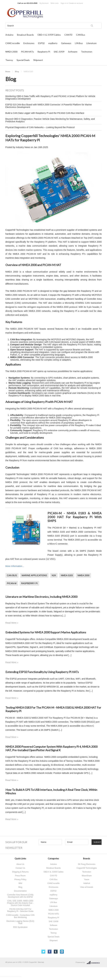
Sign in (63, 3)
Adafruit (87, 883)
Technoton (87, 52)
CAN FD (68, 35)
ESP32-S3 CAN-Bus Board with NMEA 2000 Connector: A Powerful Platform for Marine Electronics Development (49, 106)
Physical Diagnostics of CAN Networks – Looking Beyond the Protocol (40, 127)
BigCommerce (94, 963)
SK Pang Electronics (87, 864)
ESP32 (41, 43)
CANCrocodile (13, 43)
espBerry (53, 43)
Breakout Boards (25, 35)
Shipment (38, 60)
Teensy (9, 60)
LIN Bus (79, 43)
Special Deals (23, 60)
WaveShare (87, 876)
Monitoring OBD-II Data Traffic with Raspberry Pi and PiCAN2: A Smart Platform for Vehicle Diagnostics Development (50, 97)
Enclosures (29, 43)
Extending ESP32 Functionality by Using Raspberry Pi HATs (42, 672)
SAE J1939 (59, 52)
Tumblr (56, 952)
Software (73, 52)
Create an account (76, 3)
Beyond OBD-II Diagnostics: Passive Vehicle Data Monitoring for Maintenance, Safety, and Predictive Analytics (50, 120)
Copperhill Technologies (87, 868)
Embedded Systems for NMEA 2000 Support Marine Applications (46, 632)
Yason (87, 880)
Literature (91, 43)
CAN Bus (81, 35)
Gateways (66, 43)
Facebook (50, 952)
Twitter (43, 952)
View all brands (87, 887)
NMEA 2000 (11, 52)
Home (8, 72)
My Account (44, 3)
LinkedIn (62, 952)
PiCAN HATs (27, 52)
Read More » (12, 623)
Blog (17, 72)
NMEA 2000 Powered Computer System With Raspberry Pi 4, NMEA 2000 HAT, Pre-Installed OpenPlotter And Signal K (51, 748)
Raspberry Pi (44, 52)
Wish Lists (55, 3)
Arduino (9, 35)
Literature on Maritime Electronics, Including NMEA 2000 (41, 597)
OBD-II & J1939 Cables (49, 35)
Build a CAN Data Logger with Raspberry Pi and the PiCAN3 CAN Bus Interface (45, 113)
